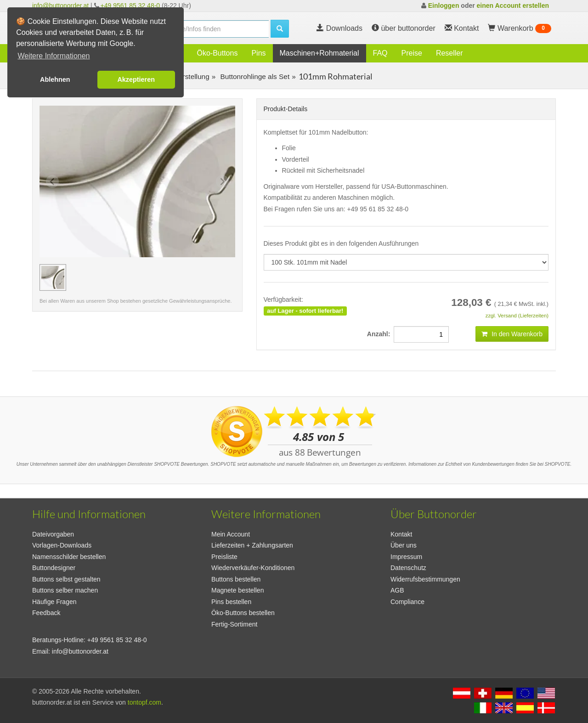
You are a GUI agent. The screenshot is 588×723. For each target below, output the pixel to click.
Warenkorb (520, 28)
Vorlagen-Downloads (62, 545)
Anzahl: (380, 334)
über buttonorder (404, 28)
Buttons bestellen (236, 579)
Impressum (406, 557)
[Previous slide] (52, 181)
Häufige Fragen (54, 602)
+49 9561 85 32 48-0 (130, 6)
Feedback (46, 613)
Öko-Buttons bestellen (243, 613)
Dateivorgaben (53, 534)
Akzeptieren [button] (136, 79)
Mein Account (231, 534)
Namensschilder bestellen (69, 557)
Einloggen (444, 6)
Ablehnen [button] (55, 79)
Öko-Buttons (217, 53)
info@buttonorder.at (60, 6)
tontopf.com (144, 702)
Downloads (339, 28)
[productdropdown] (406, 262)
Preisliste (224, 557)
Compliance (407, 602)
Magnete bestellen (237, 590)
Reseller (449, 53)
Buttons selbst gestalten (66, 579)
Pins (258, 53)
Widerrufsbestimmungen (425, 579)
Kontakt (401, 534)
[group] (53, 277)
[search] (211, 29)
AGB (397, 590)
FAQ (380, 53)
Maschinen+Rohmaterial (319, 53)
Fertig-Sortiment (234, 624)
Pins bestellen (231, 602)
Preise (412, 53)
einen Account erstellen (513, 6)
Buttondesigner (54, 568)
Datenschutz (408, 568)
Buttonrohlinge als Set (254, 76)
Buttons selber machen (65, 590)
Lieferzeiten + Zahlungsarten (252, 545)
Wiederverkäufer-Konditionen (253, 568)
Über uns (404, 545)
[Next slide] (222, 181)
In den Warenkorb (512, 334)
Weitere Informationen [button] (54, 56)
